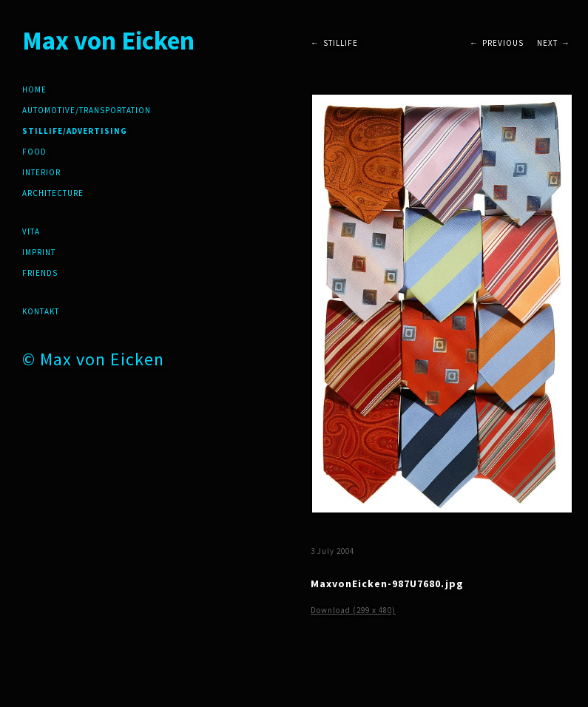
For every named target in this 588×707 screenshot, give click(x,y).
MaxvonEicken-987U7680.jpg (387, 583)
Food (34, 152)
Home (34, 89)
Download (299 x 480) (353, 610)
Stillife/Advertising (75, 131)
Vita (31, 231)
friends (40, 273)
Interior (41, 172)
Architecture (53, 193)
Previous (503, 43)
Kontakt (41, 311)
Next (547, 43)
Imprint (39, 252)
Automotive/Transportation (87, 110)
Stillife (341, 43)
